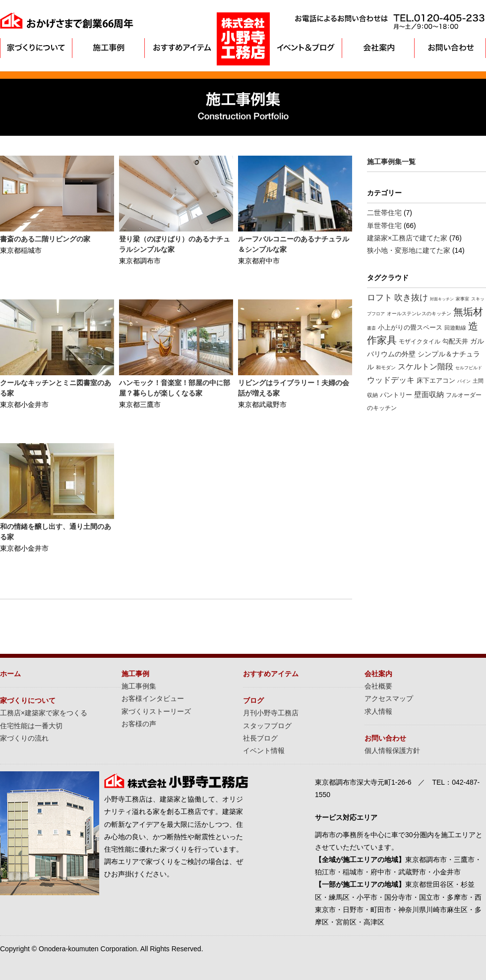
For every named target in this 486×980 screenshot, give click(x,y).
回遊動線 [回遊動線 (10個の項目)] (455, 328)
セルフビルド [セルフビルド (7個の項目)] (469, 368)
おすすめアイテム (180, 48)
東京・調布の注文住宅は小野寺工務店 (243, 39)
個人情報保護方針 (392, 750)
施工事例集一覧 (391, 162)
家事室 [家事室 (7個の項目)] (462, 299)
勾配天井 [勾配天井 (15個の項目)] (455, 341)
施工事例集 (139, 686)
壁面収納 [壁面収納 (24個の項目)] (429, 394)
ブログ (253, 700)
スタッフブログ (267, 726)
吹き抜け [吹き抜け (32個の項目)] (411, 298)
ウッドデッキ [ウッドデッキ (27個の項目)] (391, 380)
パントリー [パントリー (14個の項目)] (396, 395)
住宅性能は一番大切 (31, 726)
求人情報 (378, 711)
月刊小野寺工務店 (271, 713)
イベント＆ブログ (306, 48)
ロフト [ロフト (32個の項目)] (380, 298)
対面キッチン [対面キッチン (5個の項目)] (442, 299)
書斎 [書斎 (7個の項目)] (371, 328)
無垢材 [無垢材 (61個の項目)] (468, 312)
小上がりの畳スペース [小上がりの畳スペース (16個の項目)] (410, 327)
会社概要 (378, 686)
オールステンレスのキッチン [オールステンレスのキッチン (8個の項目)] (419, 314)
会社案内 (378, 48)
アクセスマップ (389, 698)
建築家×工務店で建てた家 (407, 238)
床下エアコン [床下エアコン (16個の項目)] (436, 380)
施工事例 (108, 48)
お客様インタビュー (153, 698)
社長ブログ (260, 738)
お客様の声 (139, 724)
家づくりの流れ (24, 738)
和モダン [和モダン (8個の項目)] (386, 368)
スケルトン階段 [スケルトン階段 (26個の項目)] (425, 367)
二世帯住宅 (384, 213)
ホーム (10, 674)
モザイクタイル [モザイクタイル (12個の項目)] (420, 342)
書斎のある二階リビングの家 (45, 239)
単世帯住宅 (384, 226)
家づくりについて (36, 48)
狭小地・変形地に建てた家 (409, 250)
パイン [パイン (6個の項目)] (464, 381)
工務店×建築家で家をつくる (44, 713)
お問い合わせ (450, 48)
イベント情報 (264, 750)
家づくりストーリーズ (156, 711)
